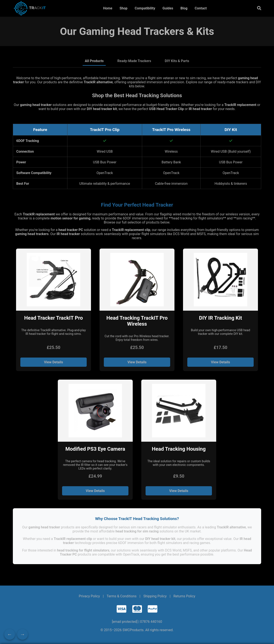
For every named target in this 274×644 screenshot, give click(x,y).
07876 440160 (151, 622)
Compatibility (145, 8)
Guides (168, 8)
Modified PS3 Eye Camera (95, 449)
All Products (94, 61)
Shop (123, 8)
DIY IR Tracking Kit (221, 318)
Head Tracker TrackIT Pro (54, 318)
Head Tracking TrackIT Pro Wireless (137, 321)
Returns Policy (184, 596)
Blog (184, 8)
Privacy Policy (89, 596)
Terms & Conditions (122, 596)
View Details (54, 362)
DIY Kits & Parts (177, 61)
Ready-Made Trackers (134, 61)
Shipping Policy (155, 596)
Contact (201, 8)
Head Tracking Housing (179, 449)
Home (108, 8)
